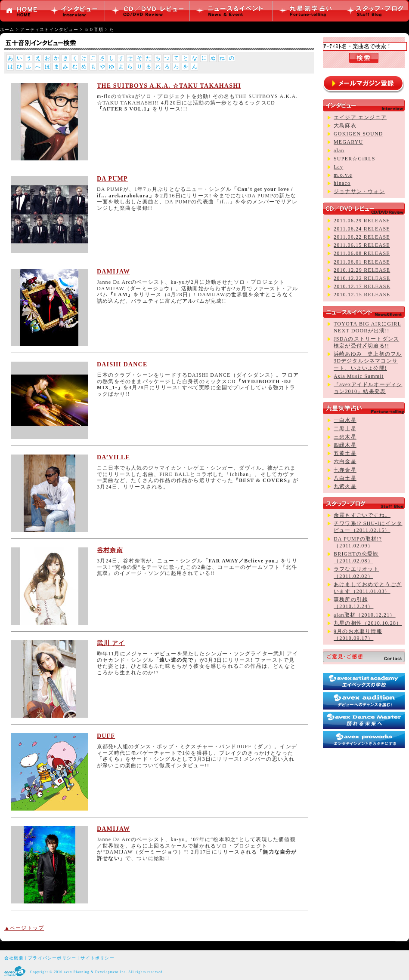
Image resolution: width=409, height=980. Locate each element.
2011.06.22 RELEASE (362, 237)
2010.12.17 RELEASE (362, 286)
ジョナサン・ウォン (359, 191)
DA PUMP (112, 179)
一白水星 (345, 420)
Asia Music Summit (359, 376)
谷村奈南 (110, 550)
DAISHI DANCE (122, 364)
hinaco (342, 183)
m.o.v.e (343, 175)
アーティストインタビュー (49, 29)
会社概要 (14, 958)
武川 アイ (111, 643)
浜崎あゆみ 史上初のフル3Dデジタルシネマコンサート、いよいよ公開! (368, 361)
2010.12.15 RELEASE (362, 295)
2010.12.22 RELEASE (362, 278)
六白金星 (345, 461)
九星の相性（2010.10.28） (368, 623)
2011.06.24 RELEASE (362, 229)
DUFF (106, 736)
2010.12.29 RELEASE (362, 270)
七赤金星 (345, 470)
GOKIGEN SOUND (358, 134)
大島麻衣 (345, 126)
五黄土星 (345, 453)
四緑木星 (345, 445)
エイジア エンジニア (360, 117)
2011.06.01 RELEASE (362, 262)
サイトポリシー (97, 958)
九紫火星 (345, 486)
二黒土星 (345, 429)
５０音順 (94, 29)
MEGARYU (348, 142)
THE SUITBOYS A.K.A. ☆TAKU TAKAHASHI (169, 86)
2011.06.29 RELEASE (362, 221)
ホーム (7, 29)
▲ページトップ (24, 928)
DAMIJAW (113, 272)
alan (339, 151)
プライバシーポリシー (52, 958)
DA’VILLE (113, 457)
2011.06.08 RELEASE (362, 253)
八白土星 (345, 478)
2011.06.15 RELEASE (362, 245)
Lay (338, 167)
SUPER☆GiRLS (355, 159)
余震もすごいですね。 (362, 515)
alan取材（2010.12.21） (365, 615)
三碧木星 (345, 437)
